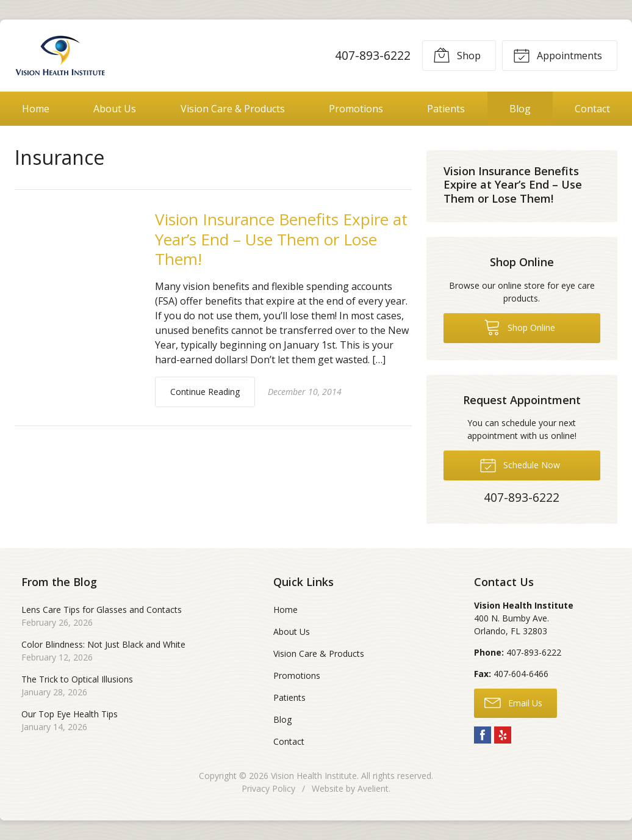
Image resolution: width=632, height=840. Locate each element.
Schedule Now (520, 465)
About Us (115, 109)
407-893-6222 (373, 55)
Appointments (558, 55)
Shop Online (519, 327)
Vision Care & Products (233, 109)
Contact (592, 109)
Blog (520, 109)
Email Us (513, 702)
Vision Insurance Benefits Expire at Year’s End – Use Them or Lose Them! (281, 239)
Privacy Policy (268, 788)
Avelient (373, 788)
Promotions (356, 109)
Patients (446, 109)
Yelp (503, 735)
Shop (457, 55)
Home (36, 109)
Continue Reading (205, 392)
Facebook (483, 735)
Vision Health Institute (314, 776)
